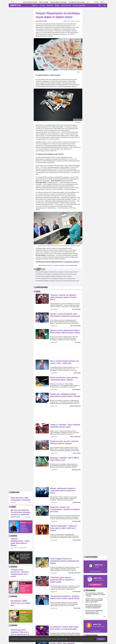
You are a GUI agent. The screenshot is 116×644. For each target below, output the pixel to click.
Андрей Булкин (77, 503)
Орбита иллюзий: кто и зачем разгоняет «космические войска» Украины (64, 378)
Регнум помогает (79, 5)
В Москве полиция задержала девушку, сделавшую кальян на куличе (54, 276)
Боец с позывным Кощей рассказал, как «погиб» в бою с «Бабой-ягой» (64, 362)
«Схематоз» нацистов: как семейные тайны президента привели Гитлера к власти (63, 297)
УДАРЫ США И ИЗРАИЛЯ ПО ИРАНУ (19, 548)
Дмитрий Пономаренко (74, 573)
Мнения (50, 5)
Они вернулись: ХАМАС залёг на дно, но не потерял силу (21, 603)
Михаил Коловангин (75, 406)
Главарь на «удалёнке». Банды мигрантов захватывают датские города (65, 426)
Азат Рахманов (77, 540)
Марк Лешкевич (76, 309)
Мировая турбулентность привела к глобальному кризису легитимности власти (63, 490)
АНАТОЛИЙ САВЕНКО (15, 517)
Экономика (23, 612)
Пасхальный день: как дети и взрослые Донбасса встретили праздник (64, 442)
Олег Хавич (78, 342)
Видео (57, 5)
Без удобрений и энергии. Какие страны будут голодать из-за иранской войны (64, 628)
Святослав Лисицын (75, 326)
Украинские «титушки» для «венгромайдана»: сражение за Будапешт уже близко (65, 509)
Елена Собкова (77, 453)
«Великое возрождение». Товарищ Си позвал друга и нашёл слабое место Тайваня (64, 528)
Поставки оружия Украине (77, 2)
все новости (13, 502)
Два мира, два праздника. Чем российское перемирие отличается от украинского (20, 512)
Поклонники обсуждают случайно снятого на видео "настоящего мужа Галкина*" (57, 272)
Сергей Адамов (76, 592)
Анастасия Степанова (41, 21)
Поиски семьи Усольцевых (58, 2)
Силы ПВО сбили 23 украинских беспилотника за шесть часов (25, 556)
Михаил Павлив (76, 521)
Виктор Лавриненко (75, 437)
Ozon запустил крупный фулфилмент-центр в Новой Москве (24, 618)
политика (14, 536)
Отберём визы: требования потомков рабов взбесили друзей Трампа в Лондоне (65, 395)
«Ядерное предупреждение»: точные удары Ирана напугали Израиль (20, 542)
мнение (13, 507)
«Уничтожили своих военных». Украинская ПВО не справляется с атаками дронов (62, 579)
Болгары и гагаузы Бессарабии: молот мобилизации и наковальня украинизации (65, 315)
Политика (23, 523)
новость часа (15, 492)
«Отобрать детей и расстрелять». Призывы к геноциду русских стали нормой (20, 573)
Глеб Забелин (77, 608)
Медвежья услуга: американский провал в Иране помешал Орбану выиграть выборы (65, 331)
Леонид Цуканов (76, 470)
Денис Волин (77, 373)
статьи (38, 292)
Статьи (42, 5)
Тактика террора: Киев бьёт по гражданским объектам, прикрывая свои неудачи (65, 561)
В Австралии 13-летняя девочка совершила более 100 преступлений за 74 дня (56, 274)
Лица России (66, 5)
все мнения (28, 517)
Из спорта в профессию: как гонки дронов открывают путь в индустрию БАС (56, 279)
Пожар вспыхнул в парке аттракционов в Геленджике (21, 499)
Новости (35, 5)
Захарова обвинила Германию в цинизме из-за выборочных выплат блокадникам (24, 528)
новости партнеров (42, 287)
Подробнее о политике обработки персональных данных (81, 639)
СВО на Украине (44, 2)
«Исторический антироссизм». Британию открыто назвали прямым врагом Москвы (65, 597)
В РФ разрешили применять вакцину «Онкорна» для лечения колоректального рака (25, 589)
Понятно (101, 639)
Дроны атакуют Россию (30, 2)
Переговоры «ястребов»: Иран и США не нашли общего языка (65, 459)
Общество (23, 583)
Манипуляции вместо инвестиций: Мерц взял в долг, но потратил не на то (20, 632)
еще (104, 617)
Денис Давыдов (76, 390)
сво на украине (91, 590)
